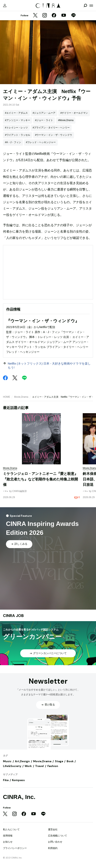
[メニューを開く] (91, 6)
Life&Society (12, 766)
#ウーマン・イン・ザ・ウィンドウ (54, 135)
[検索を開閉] (85, 6)
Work (28, 766)
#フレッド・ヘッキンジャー (41, 142)
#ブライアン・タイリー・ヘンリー (51, 128)
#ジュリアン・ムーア (44, 113)
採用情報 (8, 836)
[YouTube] (64, 16)
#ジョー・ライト (44, 120)
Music (7, 761)
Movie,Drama (21, 397)
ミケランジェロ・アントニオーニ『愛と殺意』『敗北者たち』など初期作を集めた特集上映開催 (40, 479)
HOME (7, 397)
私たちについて (11, 830)
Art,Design (22, 761)
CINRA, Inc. (19, 797)
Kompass (18, 780)
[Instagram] (45, 16)
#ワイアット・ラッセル (18, 135)
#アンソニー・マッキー (18, 120)
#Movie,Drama (66, 120)
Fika (6, 780)
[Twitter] (35, 16)
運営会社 (53, 830)
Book (70, 761)
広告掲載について (58, 836)
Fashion (53, 766)
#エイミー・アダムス (16, 113)
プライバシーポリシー (15, 848)
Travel (39, 766)
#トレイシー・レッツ (16, 128)
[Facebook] (54, 16)
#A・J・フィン (13, 142)
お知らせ (8, 842)
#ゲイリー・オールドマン (74, 113)
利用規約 (53, 848)
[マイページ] (5, 6)
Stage (59, 761)
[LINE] (73, 16)
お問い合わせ (55, 842)
